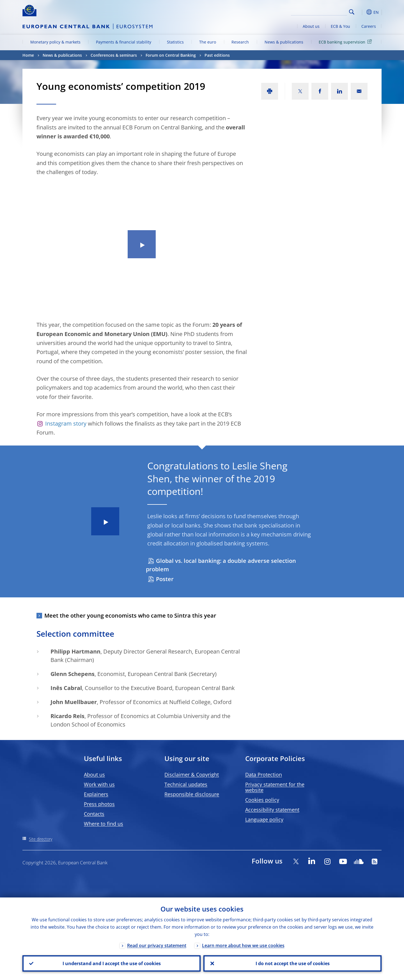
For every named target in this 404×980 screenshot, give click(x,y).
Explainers (96, 794)
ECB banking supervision (346, 42)
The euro (208, 42)
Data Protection (264, 775)
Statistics (175, 42)
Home (28, 55)
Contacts (94, 814)
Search (352, 12)
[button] (362, 12)
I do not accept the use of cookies (293, 963)
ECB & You (340, 26)
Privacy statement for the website (275, 787)
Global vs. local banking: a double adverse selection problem (221, 565)
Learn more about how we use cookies (243, 945)
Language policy (264, 819)
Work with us (99, 784)
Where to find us (104, 824)
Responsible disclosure (192, 794)
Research (240, 42)
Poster (165, 579)
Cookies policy (262, 800)
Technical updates (186, 784)
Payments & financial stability (124, 42)
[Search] (319, 11)
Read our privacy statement (157, 945)
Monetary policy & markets (55, 42)
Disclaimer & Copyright (192, 775)
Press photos (99, 804)
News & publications (284, 42)
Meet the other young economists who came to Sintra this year (130, 615)
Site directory (41, 839)
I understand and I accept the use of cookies (112, 963)
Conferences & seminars (114, 55)
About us (311, 26)
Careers (369, 26)
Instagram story (66, 423)
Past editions (217, 55)
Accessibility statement (272, 810)
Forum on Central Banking (171, 55)
